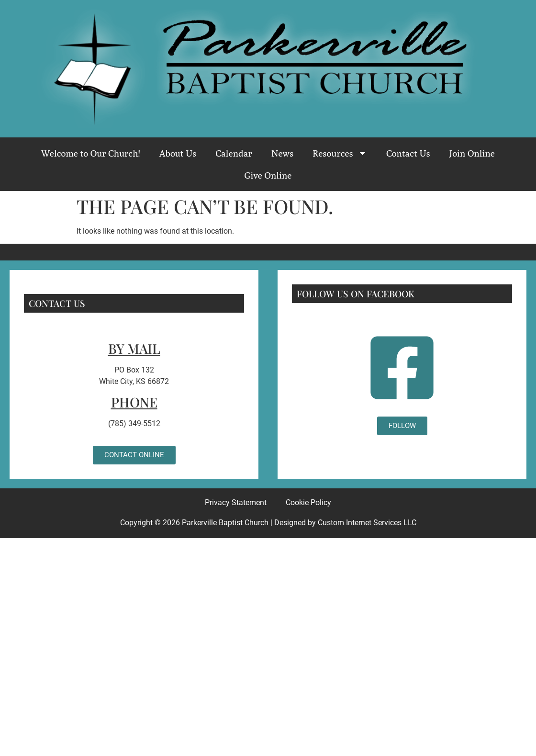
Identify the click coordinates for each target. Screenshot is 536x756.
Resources (340, 153)
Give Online (268, 175)
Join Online (472, 153)
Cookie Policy (308, 502)
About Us (178, 153)
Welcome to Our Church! (91, 153)
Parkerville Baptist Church (225, 523)
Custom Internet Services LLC (367, 523)
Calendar (234, 153)
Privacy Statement (236, 502)
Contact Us (408, 153)
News (282, 153)
